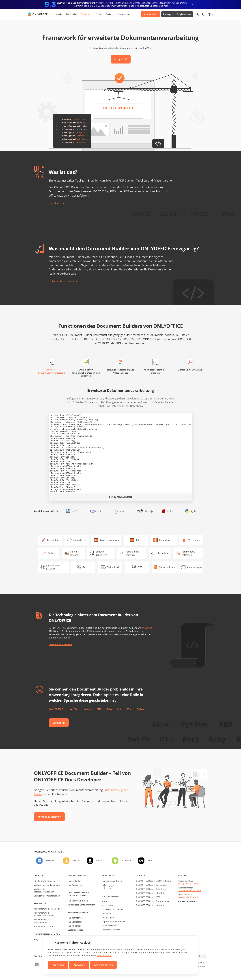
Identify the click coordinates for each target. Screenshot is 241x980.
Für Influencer (74, 926)
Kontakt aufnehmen (49, 817)
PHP (99, 511)
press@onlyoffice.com (188, 897)
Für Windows (50, 861)
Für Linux (75, 861)
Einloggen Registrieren (177, 14)
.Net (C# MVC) (56, 709)
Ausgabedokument (120, 497)
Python (195, 511)
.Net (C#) (74, 709)
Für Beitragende (75, 918)
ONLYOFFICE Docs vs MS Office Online (154, 881)
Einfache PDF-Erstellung (190, 370)
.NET (74, 511)
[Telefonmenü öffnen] (203, 14)
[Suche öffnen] (197, 14)
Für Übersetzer (75, 922)
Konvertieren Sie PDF (44, 926)
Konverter (40, 903)
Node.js (149, 511)
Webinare (106, 914)
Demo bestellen (109, 926)
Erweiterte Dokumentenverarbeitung (51, 371)
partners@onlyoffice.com (190, 890)
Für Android (125, 861)
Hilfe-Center (107, 905)
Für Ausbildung (77, 876)
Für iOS (149, 861)
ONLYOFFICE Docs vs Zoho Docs (151, 889)
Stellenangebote (75, 930)
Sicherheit (108, 876)
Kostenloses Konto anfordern (81, 905)
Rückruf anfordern (188, 901)
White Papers (108, 918)
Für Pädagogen (75, 885)
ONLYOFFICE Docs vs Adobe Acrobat (153, 901)
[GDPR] (112, 887)
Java (122, 511)
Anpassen (79, 965)
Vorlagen (39, 876)
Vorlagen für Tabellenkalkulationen (44, 890)
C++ (119, 709)
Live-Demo (55, 203)
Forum (105, 901)
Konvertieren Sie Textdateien (47, 909)
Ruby (170, 511)
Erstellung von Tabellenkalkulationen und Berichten (86, 373)
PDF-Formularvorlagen (44, 881)
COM (129, 709)
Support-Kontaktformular (114, 922)
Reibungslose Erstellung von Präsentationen (120, 371)
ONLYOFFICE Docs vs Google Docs (152, 885)
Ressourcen (124, 14)
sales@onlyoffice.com (188, 884)
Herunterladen (150, 14)
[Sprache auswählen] (210, 14)
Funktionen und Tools (78, 901)
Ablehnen (58, 965)
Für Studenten (75, 881)
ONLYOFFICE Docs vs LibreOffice (151, 893)
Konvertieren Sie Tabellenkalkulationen (44, 914)
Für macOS (100, 861)
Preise (99, 14)
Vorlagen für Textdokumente (47, 885)
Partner (110, 14)
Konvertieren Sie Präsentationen (41, 921)
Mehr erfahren (105, 955)
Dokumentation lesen (61, 281)
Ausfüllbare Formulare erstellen (155, 371)
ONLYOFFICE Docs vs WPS (148, 897)
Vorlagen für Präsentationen (47, 896)
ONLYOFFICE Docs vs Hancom (150, 905)
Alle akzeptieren (103, 965)
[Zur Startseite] (38, 14)
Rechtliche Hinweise (111, 930)
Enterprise (72, 14)
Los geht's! (121, 59)
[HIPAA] (104, 887)
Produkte (57, 14)
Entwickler (86, 14)
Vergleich (142, 876)
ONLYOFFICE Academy (112, 910)
